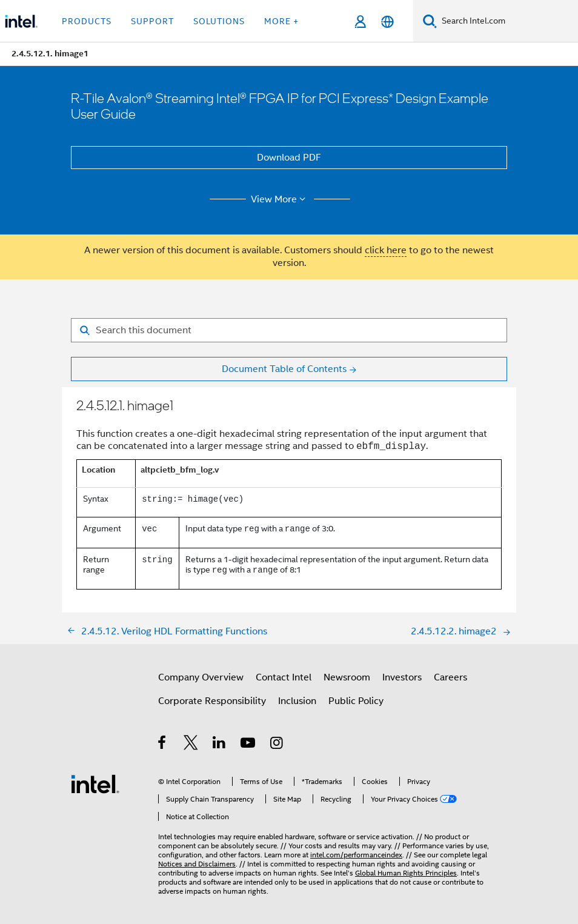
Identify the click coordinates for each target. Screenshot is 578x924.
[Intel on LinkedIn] (220, 745)
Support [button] (152, 21)
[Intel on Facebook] (163, 745)
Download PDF (289, 158)
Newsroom (347, 677)
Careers (450, 677)
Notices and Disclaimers (197, 864)
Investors (402, 677)
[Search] (430, 21)
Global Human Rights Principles (406, 873)
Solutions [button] (219, 21)
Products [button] (87, 21)
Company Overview (201, 677)
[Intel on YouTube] (249, 745)
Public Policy (356, 701)
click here (386, 250)
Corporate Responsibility (212, 701)
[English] (387, 22)
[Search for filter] (289, 330)
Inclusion (297, 701)
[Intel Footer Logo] (95, 783)
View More (280, 199)
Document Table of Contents (284, 369)
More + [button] (281, 21)
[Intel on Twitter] (191, 745)
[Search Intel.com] (507, 21)
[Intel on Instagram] (277, 745)
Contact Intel (284, 677)
